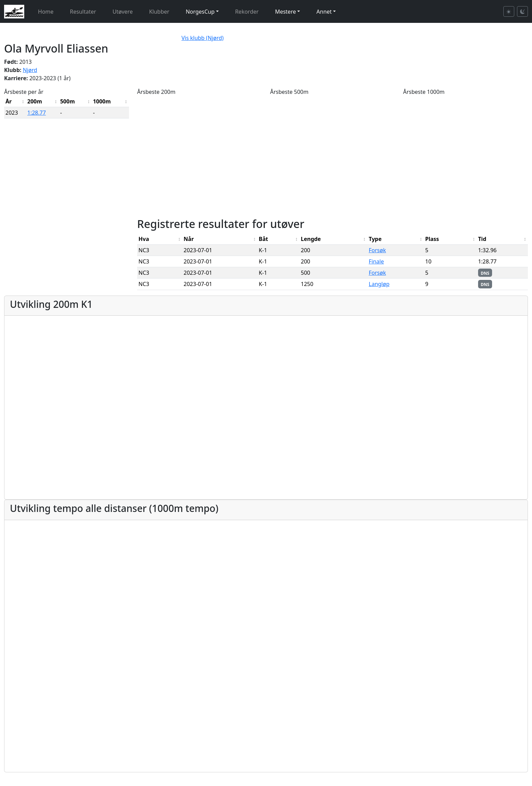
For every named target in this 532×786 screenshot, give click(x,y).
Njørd (30, 70)
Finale (376, 261)
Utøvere (123, 12)
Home (46, 12)
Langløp (379, 284)
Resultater (83, 12)
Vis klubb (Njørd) (203, 38)
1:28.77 (37, 113)
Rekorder (247, 12)
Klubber (159, 12)
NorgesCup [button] (200, 12)
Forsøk (377, 250)
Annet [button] (324, 12)
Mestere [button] (285, 12)
